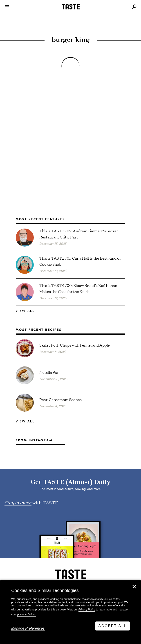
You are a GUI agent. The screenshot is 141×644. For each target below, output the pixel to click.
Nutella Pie (49, 372)
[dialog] (70, 612)
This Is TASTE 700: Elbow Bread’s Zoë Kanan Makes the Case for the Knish (78, 288)
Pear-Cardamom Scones (60, 399)
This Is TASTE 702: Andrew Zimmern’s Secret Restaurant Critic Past (79, 234)
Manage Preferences (28, 628)
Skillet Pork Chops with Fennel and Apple (75, 345)
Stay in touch (18, 502)
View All (25, 311)
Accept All (113, 626)
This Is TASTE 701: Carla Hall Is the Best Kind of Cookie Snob (80, 261)
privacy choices (27, 615)
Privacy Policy (87, 610)
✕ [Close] (134, 587)
